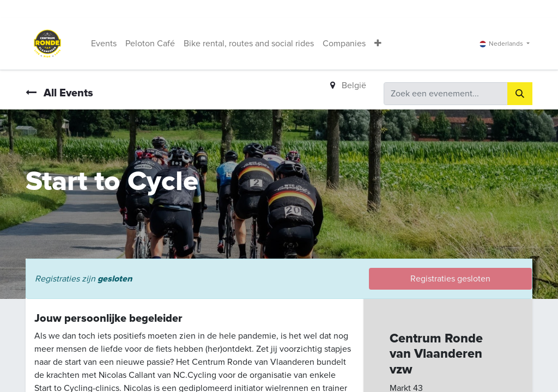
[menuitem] (104, 44)
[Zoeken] (520, 94)
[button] (378, 44)
